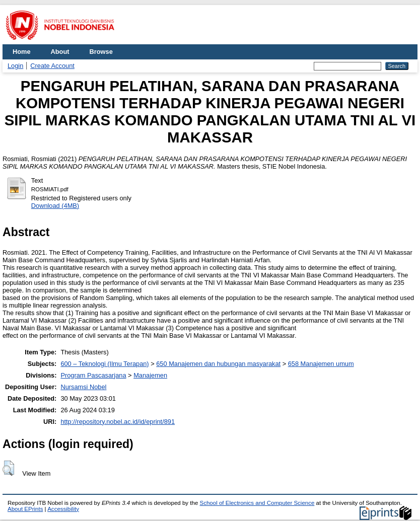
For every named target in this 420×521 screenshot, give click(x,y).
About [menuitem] (60, 52)
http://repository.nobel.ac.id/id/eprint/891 (118, 422)
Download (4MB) (55, 206)
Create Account (52, 66)
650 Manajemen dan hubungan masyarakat (218, 364)
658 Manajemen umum (321, 364)
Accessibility (63, 509)
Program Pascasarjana (93, 375)
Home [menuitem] (22, 52)
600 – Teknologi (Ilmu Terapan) (104, 364)
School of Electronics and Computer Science (257, 503)
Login (15, 66)
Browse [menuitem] (101, 52)
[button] (8, 468)
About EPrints (25, 509)
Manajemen (150, 375)
